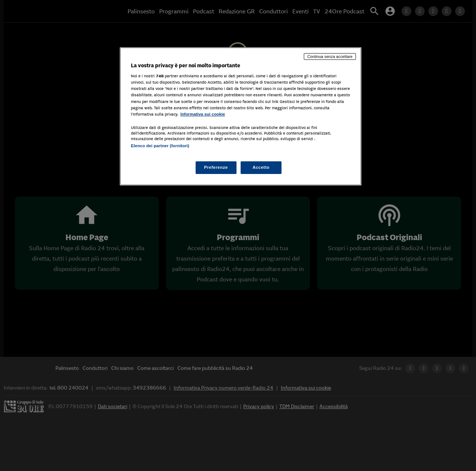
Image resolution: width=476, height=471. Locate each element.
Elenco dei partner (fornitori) (160, 146)
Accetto (261, 167)
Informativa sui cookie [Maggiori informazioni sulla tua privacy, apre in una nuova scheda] (203, 114)
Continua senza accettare (330, 57)
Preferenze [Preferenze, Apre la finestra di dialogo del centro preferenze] (216, 167)
